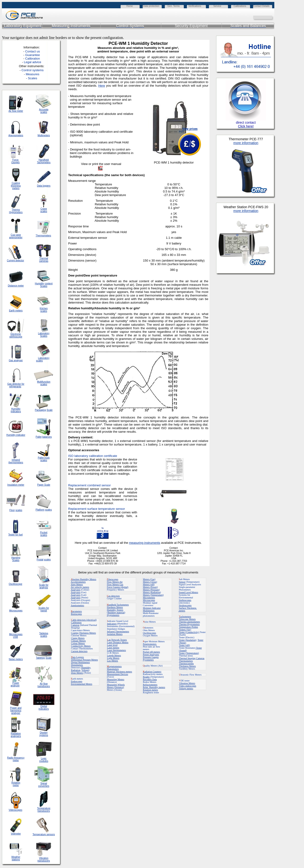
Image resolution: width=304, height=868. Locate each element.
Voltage (85, 670)
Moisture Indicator (152, 608)
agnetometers (114, 666)
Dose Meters (77, 673)
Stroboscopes (185, 605)
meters (182, 611)
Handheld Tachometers (44, 161)
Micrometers (149, 598)
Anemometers (77, 605)
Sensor (182, 582)
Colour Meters (78, 643)
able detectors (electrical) (84, 620)
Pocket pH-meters (152, 652)
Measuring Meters (116, 679)
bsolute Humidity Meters (83, 579)
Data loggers (44, 186)
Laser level (112, 645)
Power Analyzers (151, 655)
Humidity (86, 668)
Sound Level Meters (188, 592)
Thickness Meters (188, 666)
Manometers (113, 669)
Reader (147, 677)
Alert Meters (77, 584)
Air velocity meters (80, 587)
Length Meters (114, 655)
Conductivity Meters (81, 646)
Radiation (76, 670)
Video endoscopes (188, 686)
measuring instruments (145, 543)
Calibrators (76, 622)
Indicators (112, 624)
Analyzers (76, 590)
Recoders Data (150, 679)
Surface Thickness (188, 608)
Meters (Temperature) (153, 595)
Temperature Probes (189, 627)
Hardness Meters (115, 607)
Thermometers (186, 661)
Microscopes (149, 600)
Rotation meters (151, 690)
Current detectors (79, 651)
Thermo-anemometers (190, 622)
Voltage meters (186, 688)
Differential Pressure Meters (84, 660)
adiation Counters (152, 672)
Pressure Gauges (151, 657)
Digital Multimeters (80, 662)
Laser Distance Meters (118, 642)
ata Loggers (77, 657)
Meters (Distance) (115, 687)
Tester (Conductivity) (189, 632)
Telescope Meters (187, 619)
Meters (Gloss (150, 582)
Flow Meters (113, 582)
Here (102, 86)
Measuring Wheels (116, 685)
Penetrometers (150, 644)
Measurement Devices (117, 674)
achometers (185, 617)
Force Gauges (16, 161)
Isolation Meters (115, 634)
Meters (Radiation (152, 592)
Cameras (75, 625)
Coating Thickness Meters (83, 633)
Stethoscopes (185, 600)
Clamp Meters (78, 638)
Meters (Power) (150, 587)
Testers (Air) (185, 630)
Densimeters (77, 665)
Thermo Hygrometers (16, 211)
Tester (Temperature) (189, 653)
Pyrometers (148, 660)
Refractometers (150, 685)
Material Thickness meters (119, 672)
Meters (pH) (149, 584)
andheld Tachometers (119, 605)
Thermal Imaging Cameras (192, 658)
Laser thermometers (117, 650)
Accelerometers (78, 582)
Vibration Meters (187, 683)
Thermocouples (186, 664)
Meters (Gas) (149, 579)
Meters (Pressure (151, 590)
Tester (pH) (185, 645)
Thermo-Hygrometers (189, 624)
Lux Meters (113, 661)
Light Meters (113, 658)
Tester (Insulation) (188, 640)
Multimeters (44, 135)
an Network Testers (117, 640)
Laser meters (113, 648)
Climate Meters (78, 641)
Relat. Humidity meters (154, 687)
